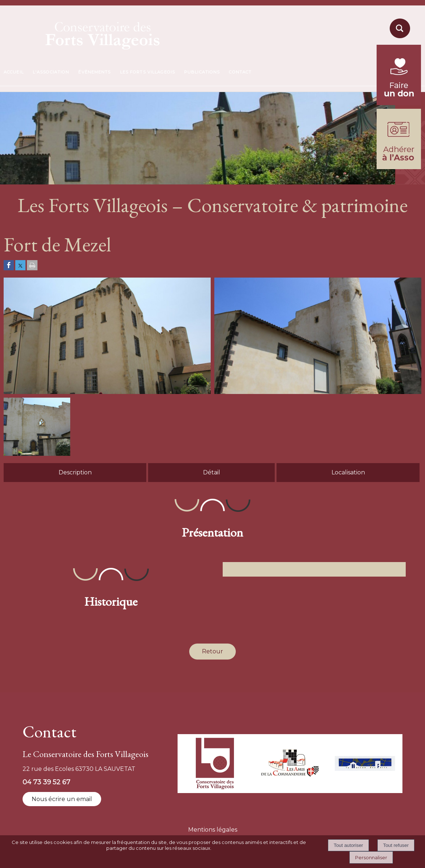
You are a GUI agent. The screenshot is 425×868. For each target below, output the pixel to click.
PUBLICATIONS (202, 72)
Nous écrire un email (62, 799)
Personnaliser (371, 857)
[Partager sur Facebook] (9, 266)
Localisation (348, 472)
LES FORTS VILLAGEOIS (148, 72)
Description (75, 472)
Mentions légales (213, 830)
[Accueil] (86, 33)
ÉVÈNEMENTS (94, 72)
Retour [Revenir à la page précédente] (212, 651)
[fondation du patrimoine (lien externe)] (399, 103)
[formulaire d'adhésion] (399, 167)
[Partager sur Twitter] (20, 266)
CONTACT (240, 72)
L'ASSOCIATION (51, 72)
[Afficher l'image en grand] (107, 392)
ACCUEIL (14, 72)
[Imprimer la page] (32, 266)
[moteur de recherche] (399, 38)
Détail (212, 472)
